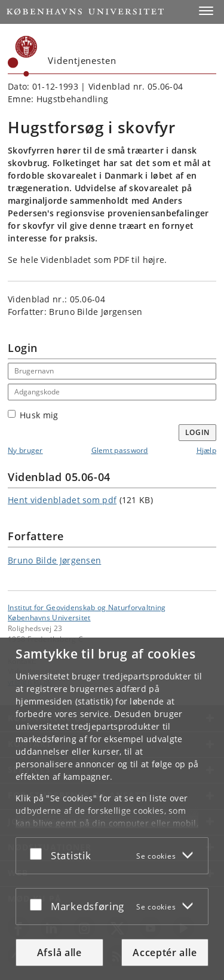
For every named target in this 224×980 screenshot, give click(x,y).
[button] (206, 11)
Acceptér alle (165, 953)
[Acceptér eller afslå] (39, 853)
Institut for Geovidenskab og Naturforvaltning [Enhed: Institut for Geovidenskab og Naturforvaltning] (87, 607)
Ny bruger (25, 450)
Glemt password (120, 450)
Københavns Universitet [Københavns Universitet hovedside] (49, 617)
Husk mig (33, 415)
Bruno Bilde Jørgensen (54, 560)
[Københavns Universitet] (23, 56)
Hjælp (207, 450)
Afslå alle (59, 953)
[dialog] (112, 809)
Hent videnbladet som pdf (62, 500)
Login (198, 432)
